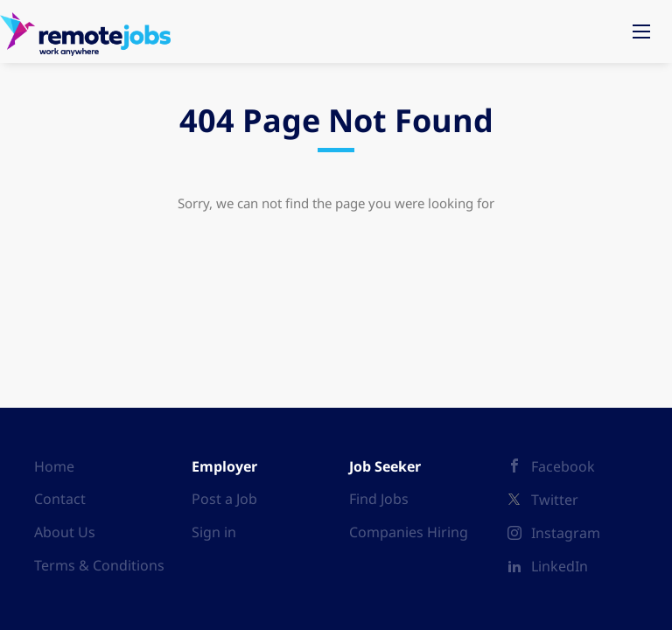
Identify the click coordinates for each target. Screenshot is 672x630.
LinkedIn (560, 566)
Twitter (555, 500)
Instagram (566, 533)
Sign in (214, 532)
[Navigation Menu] (641, 31)
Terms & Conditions (99, 565)
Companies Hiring (409, 532)
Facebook (563, 466)
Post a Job (224, 499)
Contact (60, 499)
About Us (65, 532)
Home (54, 466)
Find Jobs (379, 499)
